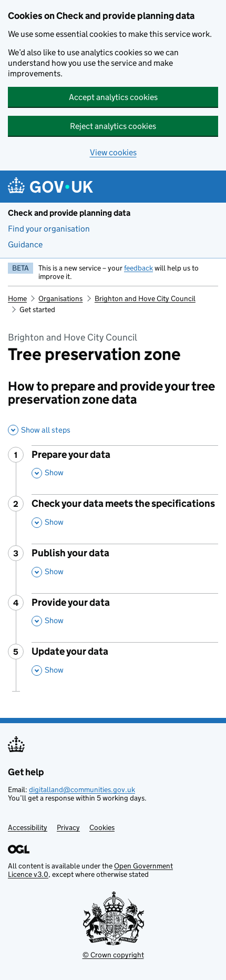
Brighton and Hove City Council (145, 298)
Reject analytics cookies (113, 126)
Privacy (68, 827)
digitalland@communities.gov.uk (82, 789)
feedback (138, 268)
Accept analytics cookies (113, 97)
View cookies (113, 152)
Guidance (25, 244)
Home (17, 298)
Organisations (60, 298)
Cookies (102, 827)
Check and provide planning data (69, 213)
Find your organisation (49, 229)
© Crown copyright (113, 955)
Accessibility (28, 827)
